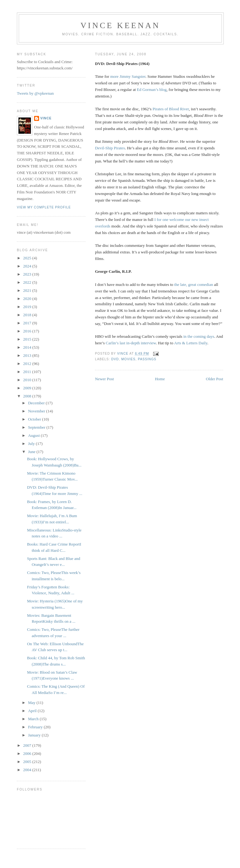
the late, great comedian (194, 284)
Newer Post (104, 379)
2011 (28, 372)
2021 (28, 290)
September (37, 427)
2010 (28, 380)
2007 (28, 745)
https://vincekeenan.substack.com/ (45, 68)
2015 (28, 339)
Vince (46, 118)
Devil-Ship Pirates (110, 148)
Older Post (215, 379)
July (32, 444)
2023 (28, 274)
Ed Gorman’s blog (152, 90)
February (36, 727)
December (37, 403)
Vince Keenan (120, 25)
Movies (128, 359)
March (34, 719)
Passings (147, 359)
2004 (28, 770)
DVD (115, 359)
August (35, 435)
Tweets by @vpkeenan (35, 93)
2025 (28, 258)
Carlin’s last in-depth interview (131, 343)
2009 (28, 388)
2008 (28, 396)
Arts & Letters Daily (191, 343)
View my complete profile (44, 207)
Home (160, 379)
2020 (28, 299)
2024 (28, 266)
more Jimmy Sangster (128, 76)
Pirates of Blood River (171, 109)
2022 (28, 282)
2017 (28, 323)
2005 (28, 762)
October (35, 419)
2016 (28, 331)
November (37, 411)
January (35, 735)
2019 (28, 307)
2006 (28, 753)
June (32, 452)
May (32, 703)
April (33, 711)
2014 (28, 347)
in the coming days (199, 336)
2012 (28, 364)
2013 (28, 355)
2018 (28, 315)
